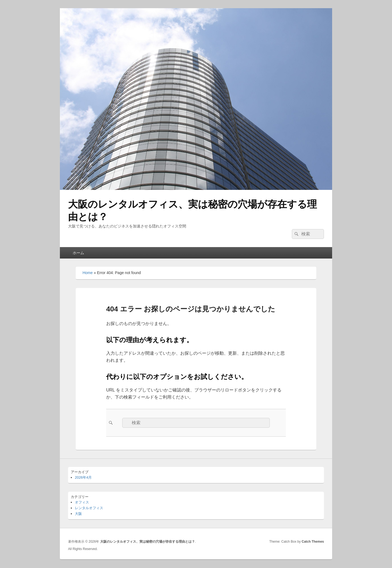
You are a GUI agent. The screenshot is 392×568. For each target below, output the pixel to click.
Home (88, 273)
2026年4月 (83, 477)
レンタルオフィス (89, 508)
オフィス (82, 502)
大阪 (78, 514)
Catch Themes (313, 542)
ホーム (78, 253)
